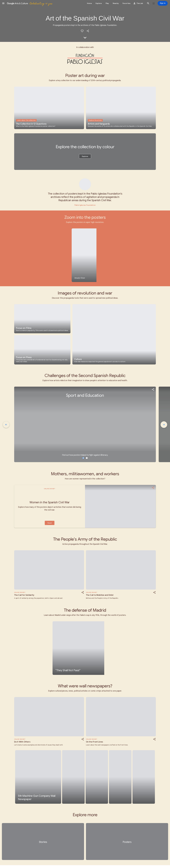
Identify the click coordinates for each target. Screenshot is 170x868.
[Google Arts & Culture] (30, 3)
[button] (3, 3)
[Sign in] (163, 3)
